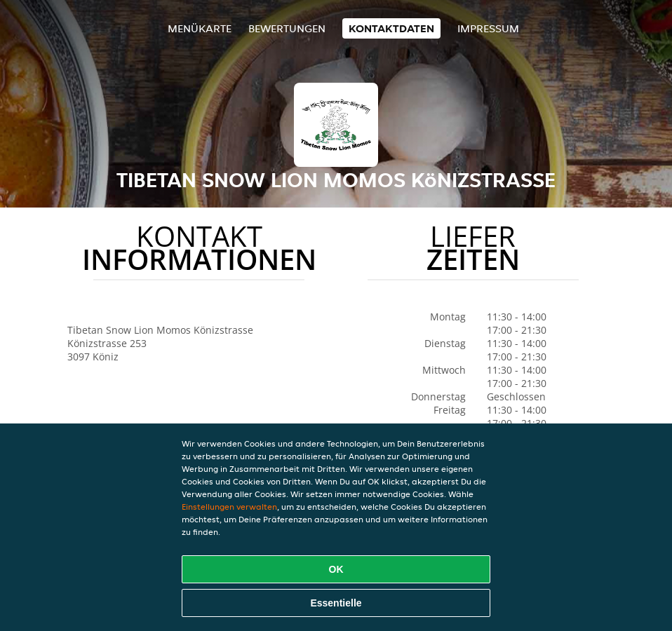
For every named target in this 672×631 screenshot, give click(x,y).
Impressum (488, 28)
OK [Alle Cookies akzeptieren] (336, 569)
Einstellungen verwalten (229, 507)
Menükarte (200, 28)
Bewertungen (287, 28)
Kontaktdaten (391, 28)
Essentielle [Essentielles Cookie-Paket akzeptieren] (336, 603)
